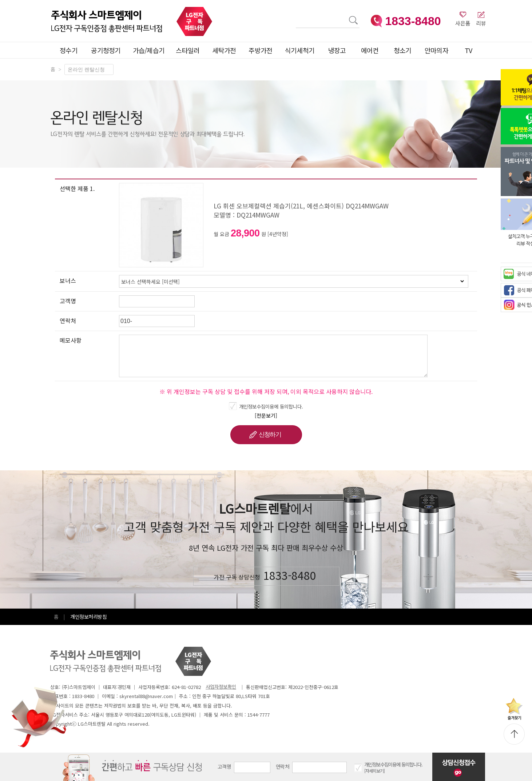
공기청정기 (106, 50)
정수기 (69, 50)
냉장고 (337, 50)
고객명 (224, 766)
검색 (296, 16)
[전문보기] (266, 415)
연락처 (283, 766)
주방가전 (260, 50)
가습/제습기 (149, 50)
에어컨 (370, 50)
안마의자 (438, 50)
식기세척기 (300, 50)
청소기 (403, 50)
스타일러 (188, 50)
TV (469, 50)
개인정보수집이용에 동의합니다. (271, 406)
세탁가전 (224, 50)
